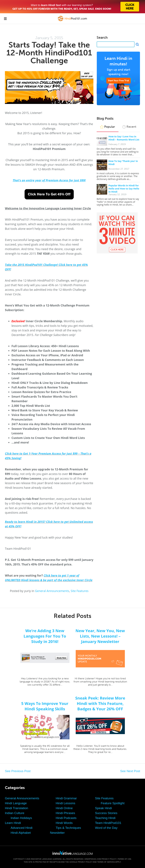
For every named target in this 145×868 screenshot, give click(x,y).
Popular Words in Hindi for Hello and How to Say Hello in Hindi (124, 189)
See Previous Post (18, 771)
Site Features (80, 591)
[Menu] (5, 19)
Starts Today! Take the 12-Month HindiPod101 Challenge (49, 53)
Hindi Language (16, 803)
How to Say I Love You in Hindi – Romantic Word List (124, 138)
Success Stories (106, 813)
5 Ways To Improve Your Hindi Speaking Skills (45, 706)
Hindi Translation (17, 808)
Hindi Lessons (65, 803)
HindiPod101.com (93, 859)
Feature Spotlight (113, 803)
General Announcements (52, 591)
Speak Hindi (103, 808)
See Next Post (130, 771)
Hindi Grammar (66, 798)
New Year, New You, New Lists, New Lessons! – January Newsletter (100, 636)
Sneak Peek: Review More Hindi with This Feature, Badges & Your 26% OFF (100, 703)
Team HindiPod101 (108, 823)
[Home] (73, 21)
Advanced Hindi (22, 828)
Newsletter (57, 833)
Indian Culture (15, 813)
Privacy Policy (109, 859)
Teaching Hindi (105, 818)
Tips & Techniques (68, 828)
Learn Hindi (13, 823)
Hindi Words (64, 823)
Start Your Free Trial (118, 81)
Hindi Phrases (65, 813)
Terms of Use (124, 859)
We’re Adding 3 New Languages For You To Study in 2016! (45, 636)
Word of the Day (106, 828)
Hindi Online (64, 808)
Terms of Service (106, 862)
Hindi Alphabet (21, 833)
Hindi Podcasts (66, 818)
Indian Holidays (21, 818)
